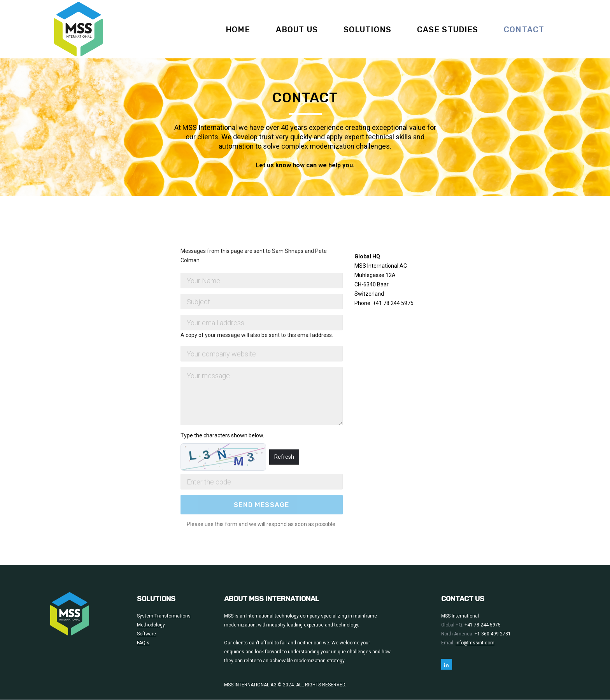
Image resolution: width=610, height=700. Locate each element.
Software (146, 634)
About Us (297, 30)
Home (238, 30)
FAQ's (143, 643)
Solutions (367, 30)
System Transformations (164, 616)
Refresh (284, 457)
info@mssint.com (475, 643)
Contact (524, 30)
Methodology (151, 625)
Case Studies (448, 30)
